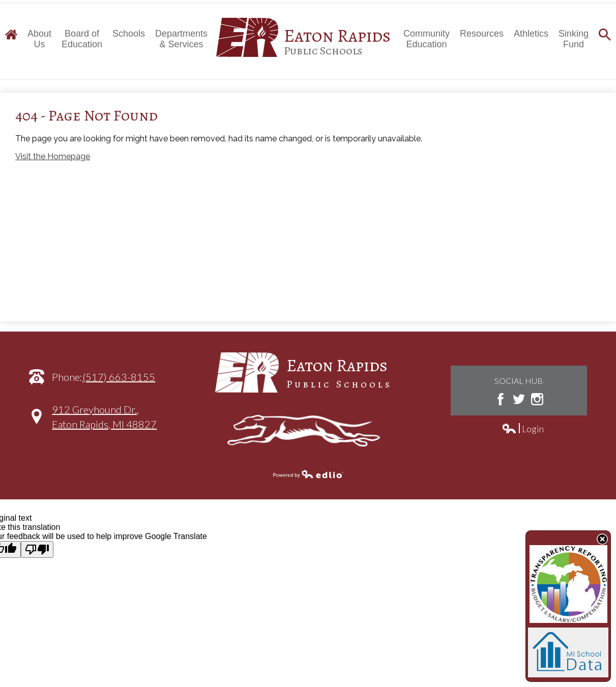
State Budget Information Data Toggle (602, 539)
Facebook (501, 399)
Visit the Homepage (53, 156)
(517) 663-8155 (119, 377)
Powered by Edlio (308, 474)
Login (523, 429)
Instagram (537, 399)
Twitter (519, 399)
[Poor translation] (37, 549)
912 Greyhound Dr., (104, 422)
